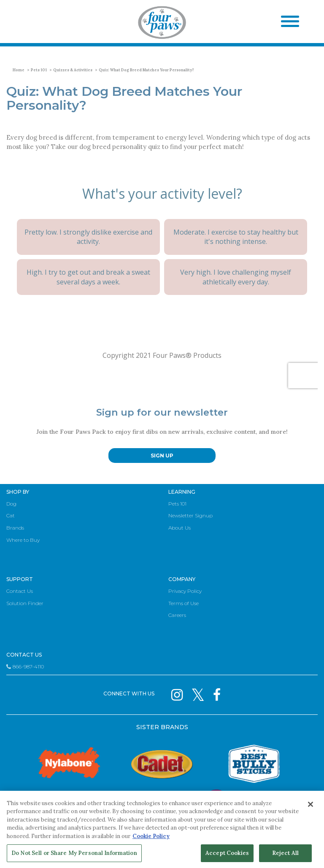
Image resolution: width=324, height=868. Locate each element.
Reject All (285, 853)
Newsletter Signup (190, 515)
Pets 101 (39, 70)
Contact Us (20, 591)
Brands (15, 528)
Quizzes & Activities (73, 70)
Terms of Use (184, 603)
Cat (11, 515)
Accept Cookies (227, 853)
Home (19, 70)
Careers (177, 615)
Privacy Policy (185, 591)
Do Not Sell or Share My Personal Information (74, 853)
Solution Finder (25, 603)
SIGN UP (162, 456)
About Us (180, 528)
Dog (11, 504)
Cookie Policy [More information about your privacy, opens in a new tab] (151, 836)
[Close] (310, 804)
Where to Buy (23, 540)
